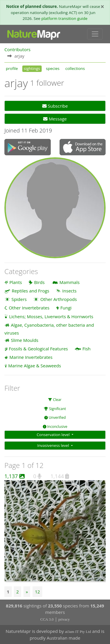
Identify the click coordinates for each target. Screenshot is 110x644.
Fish (87, 349)
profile (12, 68)
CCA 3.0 (47, 619)
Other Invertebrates (29, 308)
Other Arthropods (59, 299)
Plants (16, 282)
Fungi (66, 308)
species (53, 68)
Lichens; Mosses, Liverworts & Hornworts (51, 316)
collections (75, 68)
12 (37, 592)
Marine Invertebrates (31, 357)
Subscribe (55, 106)
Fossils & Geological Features (38, 349)
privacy (64, 619)
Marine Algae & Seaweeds (35, 366)
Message (55, 119)
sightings (32, 68)
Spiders (19, 299)
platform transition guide (64, 18)
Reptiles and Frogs (31, 291)
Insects (69, 291)
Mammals (70, 282)
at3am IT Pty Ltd (78, 632)
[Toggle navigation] (95, 34)
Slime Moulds (25, 340)
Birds (39, 282)
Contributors (17, 49)
